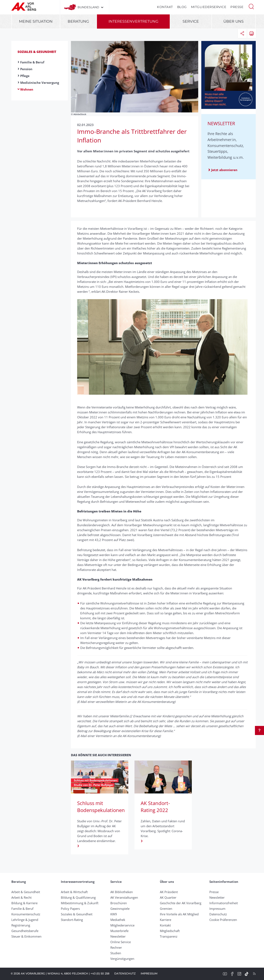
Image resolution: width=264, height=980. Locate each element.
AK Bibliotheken (122, 892)
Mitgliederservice (209, 7)
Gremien (166, 909)
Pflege (25, 76)
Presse (237, 7)
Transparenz (169, 936)
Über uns (233, 21)
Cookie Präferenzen (223, 920)
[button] (251, 6)
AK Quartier (168, 897)
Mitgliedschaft (170, 931)
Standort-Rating (72, 920)
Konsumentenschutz (26, 914)
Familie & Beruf (32, 62)
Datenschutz (218, 914)
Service (191, 21)
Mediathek (118, 920)
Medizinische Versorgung (40, 83)
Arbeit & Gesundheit (26, 892)
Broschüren (119, 903)
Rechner (116, 947)
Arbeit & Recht (21, 897)
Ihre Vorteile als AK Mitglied (179, 914)
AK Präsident (169, 892)
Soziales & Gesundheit (37, 52)
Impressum (217, 909)
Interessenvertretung (133, 21)
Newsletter (118, 936)
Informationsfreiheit (224, 903)
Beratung (78, 21)
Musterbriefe (119, 931)
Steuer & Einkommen (26, 936)
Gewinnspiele (120, 909)
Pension (26, 69)
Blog (182, 7)
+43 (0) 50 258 (100, 973)
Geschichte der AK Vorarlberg (181, 903)
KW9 (114, 914)
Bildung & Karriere (24, 903)
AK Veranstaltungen (124, 897)
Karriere (166, 920)
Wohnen (27, 89)
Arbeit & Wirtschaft (74, 892)
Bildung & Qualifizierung (78, 897)
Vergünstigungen (122, 959)
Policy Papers (70, 909)
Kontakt (165, 7)
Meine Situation (36, 21)
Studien (116, 953)
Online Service (121, 942)
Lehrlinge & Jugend (25, 920)
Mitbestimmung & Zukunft (80, 903)
